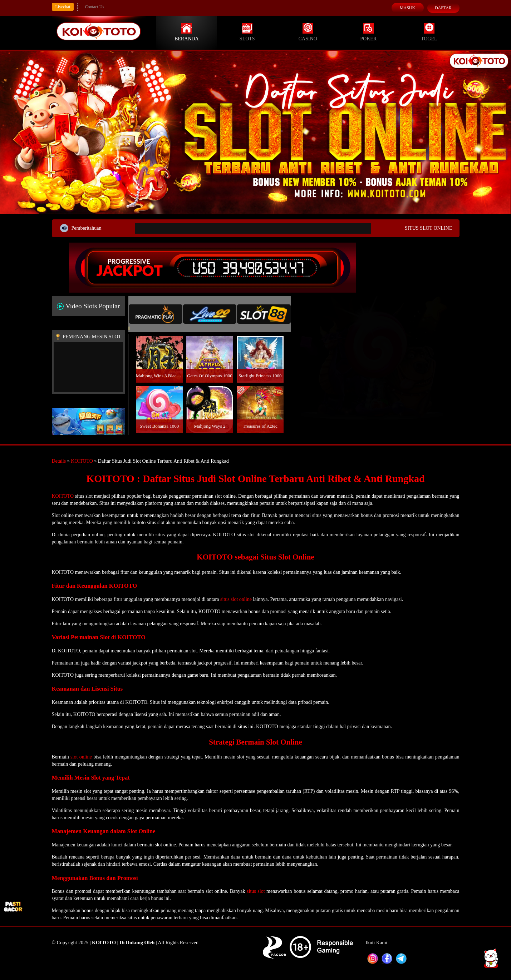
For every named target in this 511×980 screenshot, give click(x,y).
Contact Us (94, 7)
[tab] (156, 314)
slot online (81, 757)
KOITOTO (82, 461)
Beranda (187, 32)
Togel (429, 32)
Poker (368, 32)
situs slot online (236, 599)
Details (59, 461)
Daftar (443, 8)
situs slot (256, 891)
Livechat (63, 7)
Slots (247, 32)
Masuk (407, 8)
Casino (308, 32)
